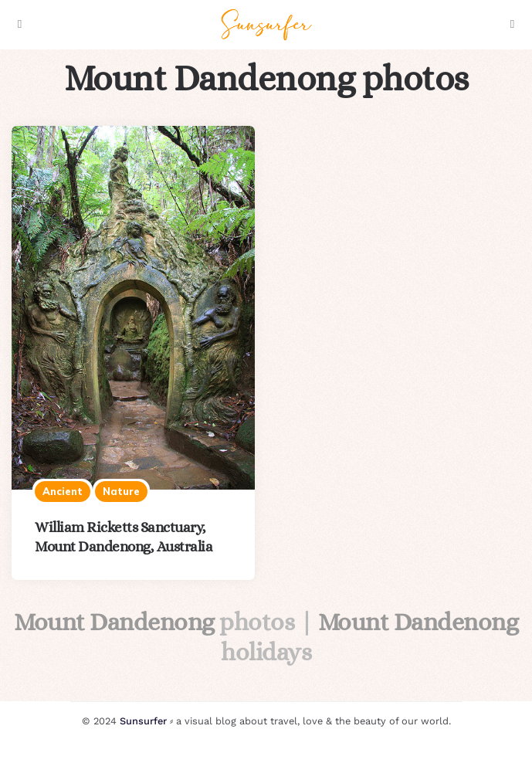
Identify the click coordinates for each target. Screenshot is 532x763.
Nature (121, 491)
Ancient (63, 491)
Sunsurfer (143, 721)
